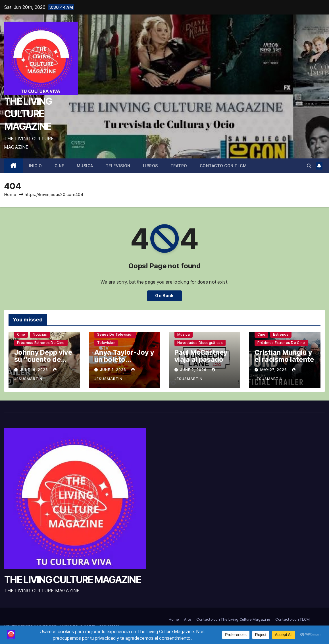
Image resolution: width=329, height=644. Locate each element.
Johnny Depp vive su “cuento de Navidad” (43, 359)
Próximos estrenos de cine (41, 343)
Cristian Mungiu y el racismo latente (284, 356)
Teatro (179, 166)
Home (10, 194)
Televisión (118, 166)
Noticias (40, 334)
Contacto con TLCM (223, 166)
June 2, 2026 (194, 370)
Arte (188, 619)
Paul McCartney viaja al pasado (201, 356)
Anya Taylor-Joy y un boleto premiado (124, 359)
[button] (309, 166)
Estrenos (281, 334)
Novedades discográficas (200, 343)
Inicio (36, 166)
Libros (150, 166)
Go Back (164, 296)
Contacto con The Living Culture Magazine (233, 619)
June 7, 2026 (114, 370)
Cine (59, 166)
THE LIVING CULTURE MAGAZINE (28, 114)
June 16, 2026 (35, 370)
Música (85, 166)
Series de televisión (115, 334)
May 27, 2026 (274, 370)
